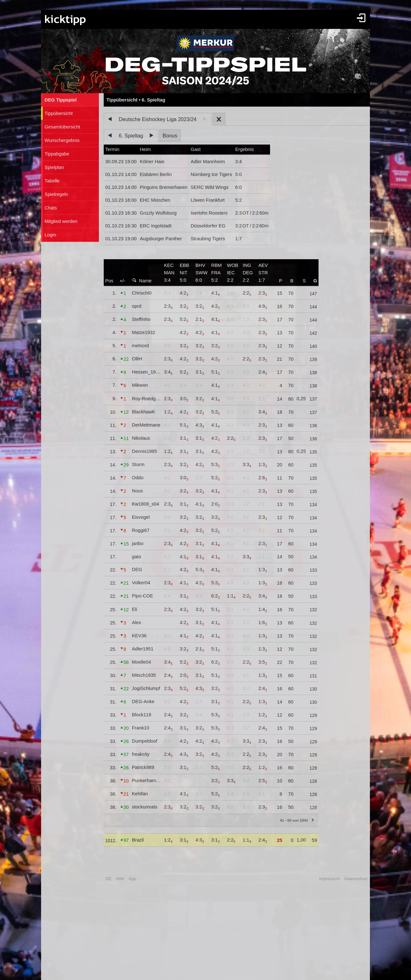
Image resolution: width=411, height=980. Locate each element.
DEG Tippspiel (61, 100)
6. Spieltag (131, 136)
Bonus (170, 136)
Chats (51, 208)
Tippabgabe (57, 154)
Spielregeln (56, 194)
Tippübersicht (59, 113)
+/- (123, 281)
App (132, 879)
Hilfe (120, 879)
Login (50, 235)
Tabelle (52, 181)
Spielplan (54, 167)
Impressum (330, 879)
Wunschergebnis (62, 140)
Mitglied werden (61, 221)
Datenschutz (356, 879)
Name (142, 281)
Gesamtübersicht (62, 127)
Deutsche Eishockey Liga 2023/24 (158, 119)
